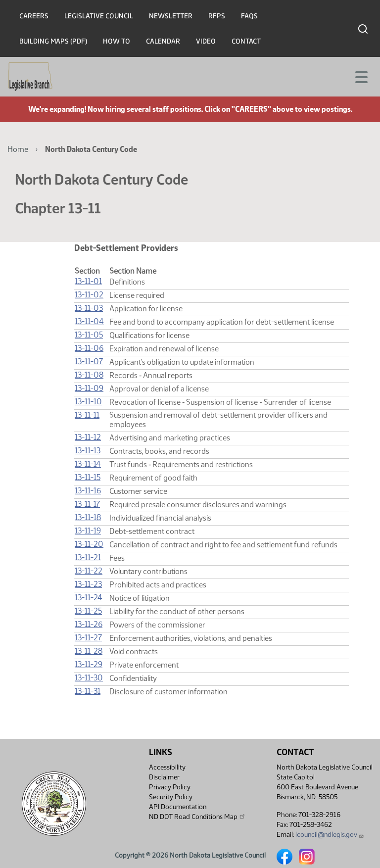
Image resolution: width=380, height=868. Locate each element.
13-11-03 (89, 308)
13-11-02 (89, 295)
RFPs (217, 16)
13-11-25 (88, 611)
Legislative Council (99, 16)
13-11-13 (88, 451)
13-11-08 (89, 375)
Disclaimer (164, 777)
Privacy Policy (170, 787)
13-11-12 (88, 437)
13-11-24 (89, 598)
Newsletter (171, 16)
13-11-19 (88, 531)
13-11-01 (88, 281)
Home (18, 149)
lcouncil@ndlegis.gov (330, 835)
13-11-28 (89, 651)
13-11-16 (88, 491)
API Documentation (178, 807)
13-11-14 (88, 464)
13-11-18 (88, 517)
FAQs (249, 16)
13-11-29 (89, 664)
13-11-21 (88, 557)
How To (117, 41)
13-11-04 (89, 321)
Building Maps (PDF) (53, 41)
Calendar (163, 41)
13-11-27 (88, 638)
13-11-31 (88, 691)
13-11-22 (89, 571)
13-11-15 (88, 477)
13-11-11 (87, 415)
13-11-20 (89, 544)
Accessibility (167, 767)
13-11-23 (88, 584)
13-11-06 (89, 348)
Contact (246, 41)
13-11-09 (89, 388)
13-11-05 (89, 335)
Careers (34, 16)
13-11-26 (89, 624)
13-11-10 (88, 402)
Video (206, 41)
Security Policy (171, 797)
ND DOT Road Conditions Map (197, 817)
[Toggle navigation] (361, 76)
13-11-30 (89, 678)
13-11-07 (89, 362)
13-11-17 (87, 504)
